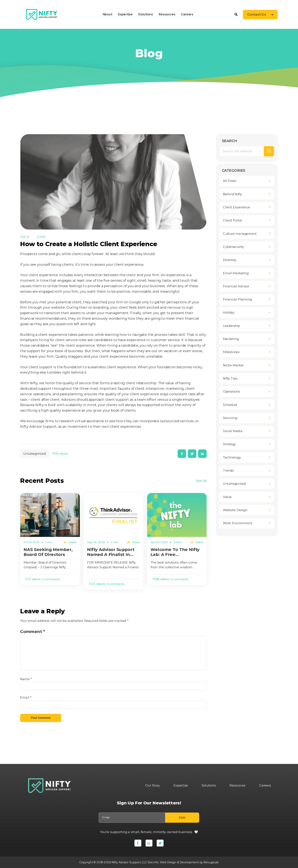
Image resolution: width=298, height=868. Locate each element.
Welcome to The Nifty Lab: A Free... (175, 552)
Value (227, 497)
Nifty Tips (230, 379)
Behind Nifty (232, 194)
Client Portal (233, 221)
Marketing (231, 339)
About (107, 14)
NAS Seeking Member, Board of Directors (48, 552)
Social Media (233, 431)
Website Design (235, 510)
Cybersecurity (233, 247)
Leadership (231, 326)
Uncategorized (35, 454)
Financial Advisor (236, 286)
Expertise (125, 14)
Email (26, 698)
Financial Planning (237, 300)
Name (26, 679)
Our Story (153, 786)
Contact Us (257, 15)
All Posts (229, 181)
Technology (232, 457)
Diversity (230, 260)
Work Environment (238, 523)
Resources (167, 14)
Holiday (229, 313)
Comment (33, 632)
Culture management (240, 234)
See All (201, 481)
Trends (228, 471)
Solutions (146, 14)
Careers (187, 14)
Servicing (230, 418)
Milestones (231, 352)
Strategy (229, 444)
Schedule (230, 405)
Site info (153, 862)
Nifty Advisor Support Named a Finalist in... (111, 552)
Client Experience (237, 207)
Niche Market (233, 365)
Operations (231, 392)
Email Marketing (236, 273)
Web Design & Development (179, 862)
